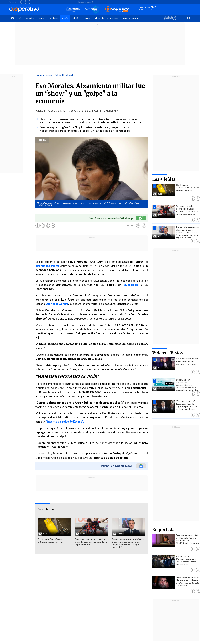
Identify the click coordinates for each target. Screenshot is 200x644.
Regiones (54, 18)
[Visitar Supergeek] (174, 21)
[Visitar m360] (170, 21)
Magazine (30, 18)
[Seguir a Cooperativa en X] (26, 2)
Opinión (75, 18)
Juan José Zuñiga (57, 304)
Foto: (40, 140)
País (19, 18)
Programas (113, 18)
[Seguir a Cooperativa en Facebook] (22, 2)
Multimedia (99, 18)
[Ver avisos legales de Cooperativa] (166, 21)
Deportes (42, 18)
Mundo (65, 18)
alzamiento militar (47, 266)
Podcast (86, 18)
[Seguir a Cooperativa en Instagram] (30, 2)
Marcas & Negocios (130, 18)
